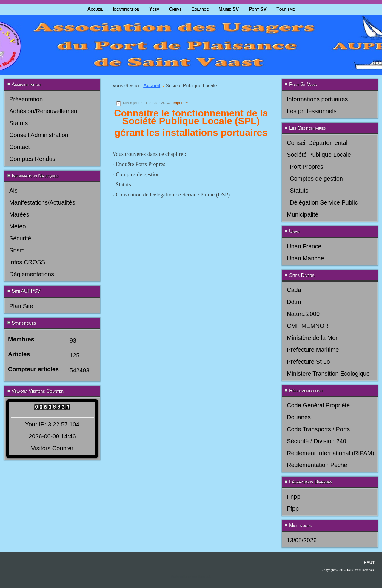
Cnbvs (175, 9)
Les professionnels (312, 111)
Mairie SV (229, 9)
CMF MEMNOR (308, 326)
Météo (18, 226)
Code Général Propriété (318, 405)
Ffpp (293, 509)
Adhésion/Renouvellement (44, 111)
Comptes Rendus (32, 159)
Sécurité (20, 238)
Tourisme (285, 9)
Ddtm (294, 302)
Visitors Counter (52, 448)
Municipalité (303, 214)
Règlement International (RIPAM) (331, 453)
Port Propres (306, 167)
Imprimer (180, 103)
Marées (19, 214)
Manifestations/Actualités (42, 202)
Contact (20, 147)
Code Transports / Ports (318, 429)
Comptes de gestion (316, 179)
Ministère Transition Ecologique (328, 374)
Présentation (26, 99)
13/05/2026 (302, 540)
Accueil (95, 9)
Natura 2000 (303, 314)
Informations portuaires (317, 99)
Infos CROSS (27, 262)
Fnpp (294, 497)
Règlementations (32, 274)
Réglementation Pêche (317, 465)
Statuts (19, 123)
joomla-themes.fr (199, 577)
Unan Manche (305, 258)
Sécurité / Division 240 (316, 441)
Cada (294, 290)
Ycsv (154, 9)
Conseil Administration (39, 135)
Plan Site (21, 306)
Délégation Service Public (324, 202)
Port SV (258, 9)
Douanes (299, 417)
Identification (126, 9)
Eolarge (200, 9)
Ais (13, 191)
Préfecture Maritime (313, 350)
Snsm (17, 250)
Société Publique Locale (319, 155)
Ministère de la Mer (312, 338)
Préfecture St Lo (308, 362)
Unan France (304, 246)
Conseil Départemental (317, 143)
